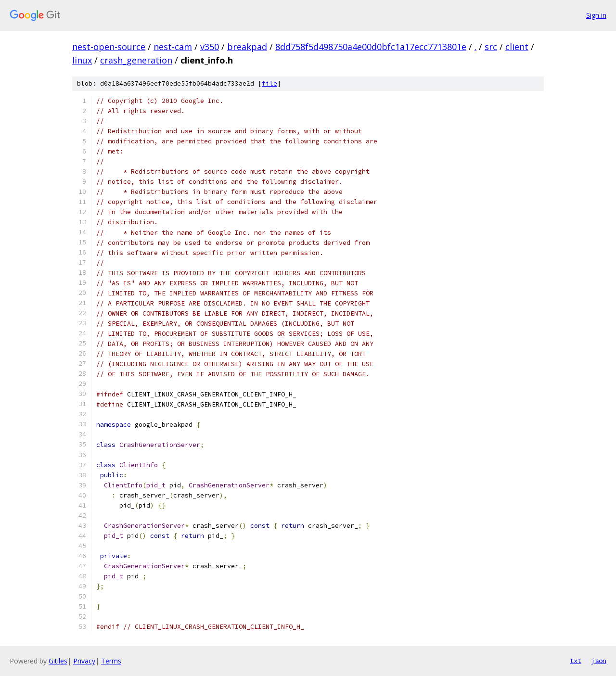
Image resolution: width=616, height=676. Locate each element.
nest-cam (173, 47)
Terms (111, 661)
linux (82, 60)
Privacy (84, 661)
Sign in (596, 15)
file (269, 83)
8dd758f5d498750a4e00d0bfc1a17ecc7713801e (371, 47)
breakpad (247, 47)
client (517, 47)
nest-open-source (109, 47)
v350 (210, 47)
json (599, 661)
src (491, 47)
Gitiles (58, 661)
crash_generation (136, 60)
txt (576, 661)
